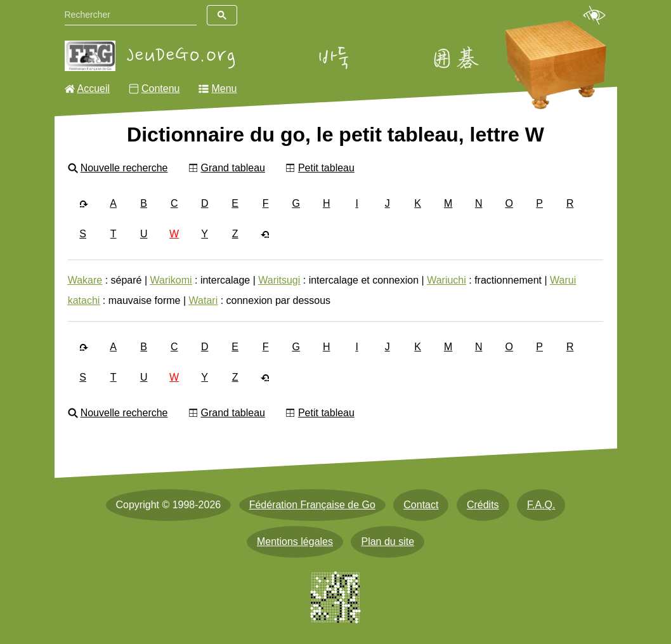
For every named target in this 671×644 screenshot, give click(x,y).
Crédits (483, 505)
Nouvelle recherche (124, 168)
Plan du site (388, 542)
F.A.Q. (541, 505)
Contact (421, 505)
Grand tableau (233, 168)
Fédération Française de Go (312, 505)
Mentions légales (295, 542)
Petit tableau (326, 168)
